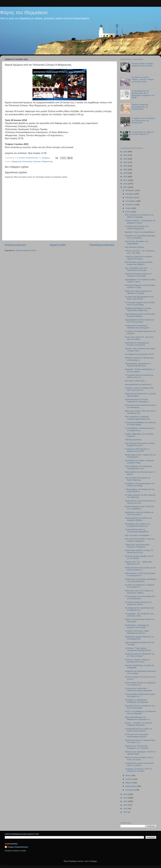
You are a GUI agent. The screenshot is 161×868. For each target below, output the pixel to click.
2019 (126, 173)
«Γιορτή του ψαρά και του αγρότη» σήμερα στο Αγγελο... (139, 258)
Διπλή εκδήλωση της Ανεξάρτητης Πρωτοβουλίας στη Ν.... (139, 467)
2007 (126, 812)
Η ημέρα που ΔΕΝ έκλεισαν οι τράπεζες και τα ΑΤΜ (137, 450)
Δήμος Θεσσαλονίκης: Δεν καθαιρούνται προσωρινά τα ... (138, 718)
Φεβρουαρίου (131, 786)
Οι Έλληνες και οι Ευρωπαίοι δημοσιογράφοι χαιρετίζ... (137, 735)
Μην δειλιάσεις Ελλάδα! (134, 247)
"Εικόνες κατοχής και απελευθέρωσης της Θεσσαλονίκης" (140, 107)
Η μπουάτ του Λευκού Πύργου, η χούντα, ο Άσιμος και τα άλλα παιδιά (143, 79)
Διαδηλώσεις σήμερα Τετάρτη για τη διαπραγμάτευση (139, 638)
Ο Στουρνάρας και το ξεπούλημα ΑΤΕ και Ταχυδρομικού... (140, 597)
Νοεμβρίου (130, 194)
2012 (126, 801)
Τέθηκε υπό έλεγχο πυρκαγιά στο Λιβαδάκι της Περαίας (138, 292)
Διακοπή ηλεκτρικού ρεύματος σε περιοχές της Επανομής (138, 275)
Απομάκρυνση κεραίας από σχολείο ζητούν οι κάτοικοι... (139, 764)
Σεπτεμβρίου (131, 201)
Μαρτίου (129, 783)
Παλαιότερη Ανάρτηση (102, 245)
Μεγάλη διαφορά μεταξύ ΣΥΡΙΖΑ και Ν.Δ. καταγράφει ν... (140, 508)
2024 (126, 155)
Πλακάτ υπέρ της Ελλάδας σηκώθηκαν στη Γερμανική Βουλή (141, 580)
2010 (126, 809)
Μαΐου (128, 776)
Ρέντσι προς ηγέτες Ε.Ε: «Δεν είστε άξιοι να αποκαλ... (139, 338)
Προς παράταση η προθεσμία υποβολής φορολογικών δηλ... (138, 418)
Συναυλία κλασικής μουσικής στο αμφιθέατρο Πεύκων (138, 603)
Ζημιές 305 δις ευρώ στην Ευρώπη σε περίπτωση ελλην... (140, 502)
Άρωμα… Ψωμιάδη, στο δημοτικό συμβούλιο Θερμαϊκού (139, 724)
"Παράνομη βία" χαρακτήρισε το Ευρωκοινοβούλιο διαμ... (138, 365)
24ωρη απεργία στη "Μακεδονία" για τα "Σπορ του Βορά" (140, 655)
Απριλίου (129, 779)
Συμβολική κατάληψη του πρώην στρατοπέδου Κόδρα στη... (138, 309)
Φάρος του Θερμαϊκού (24, 13)
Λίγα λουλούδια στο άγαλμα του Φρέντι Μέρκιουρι (138, 479)
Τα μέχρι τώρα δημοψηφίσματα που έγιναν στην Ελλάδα (139, 298)
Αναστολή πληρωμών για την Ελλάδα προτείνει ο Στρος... (140, 286)
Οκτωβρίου (130, 198)
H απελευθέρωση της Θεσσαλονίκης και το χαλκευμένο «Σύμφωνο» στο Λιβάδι (143, 94)
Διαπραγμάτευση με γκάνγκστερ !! (139, 384)
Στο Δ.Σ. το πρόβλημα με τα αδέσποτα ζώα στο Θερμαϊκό (140, 712)
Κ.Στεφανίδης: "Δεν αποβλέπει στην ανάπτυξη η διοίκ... (139, 615)
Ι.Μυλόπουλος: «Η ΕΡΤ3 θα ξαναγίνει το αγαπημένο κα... (140, 574)
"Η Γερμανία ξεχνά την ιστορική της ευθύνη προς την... (139, 376)
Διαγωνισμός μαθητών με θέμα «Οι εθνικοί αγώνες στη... (139, 551)
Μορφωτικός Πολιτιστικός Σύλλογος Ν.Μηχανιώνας (32, 162)
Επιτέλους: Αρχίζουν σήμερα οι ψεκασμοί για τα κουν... (137, 661)
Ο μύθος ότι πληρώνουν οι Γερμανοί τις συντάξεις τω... (140, 586)
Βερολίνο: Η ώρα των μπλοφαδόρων (140, 232)
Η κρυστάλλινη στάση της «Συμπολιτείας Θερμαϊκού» (137, 531)
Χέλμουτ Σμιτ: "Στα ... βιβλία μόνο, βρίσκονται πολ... (139, 563)
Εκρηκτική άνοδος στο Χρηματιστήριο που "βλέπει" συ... (140, 741)
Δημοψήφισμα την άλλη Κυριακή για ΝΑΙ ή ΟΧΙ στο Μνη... (140, 321)
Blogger (94, 861)
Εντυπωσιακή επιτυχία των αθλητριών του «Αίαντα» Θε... (140, 684)
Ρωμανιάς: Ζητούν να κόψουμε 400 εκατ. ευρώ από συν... (139, 389)
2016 (126, 184)
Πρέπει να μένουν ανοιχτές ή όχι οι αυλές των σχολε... (139, 758)
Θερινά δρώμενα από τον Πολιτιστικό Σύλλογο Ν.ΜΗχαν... (140, 315)
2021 (126, 166)
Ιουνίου (129, 212)
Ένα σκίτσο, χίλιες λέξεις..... (136, 381)
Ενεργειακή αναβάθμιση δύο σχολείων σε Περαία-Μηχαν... (140, 424)
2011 (126, 805)
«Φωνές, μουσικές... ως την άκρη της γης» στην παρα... (140, 252)
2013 (126, 798)
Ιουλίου (129, 208)
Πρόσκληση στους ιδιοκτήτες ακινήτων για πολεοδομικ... (141, 406)
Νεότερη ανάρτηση (15, 245)
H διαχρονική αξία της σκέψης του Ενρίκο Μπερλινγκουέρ (139, 730)
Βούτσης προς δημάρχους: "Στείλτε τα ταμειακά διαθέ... (140, 753)
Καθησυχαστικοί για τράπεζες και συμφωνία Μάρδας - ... (138, 519)
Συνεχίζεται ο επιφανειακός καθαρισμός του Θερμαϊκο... (137, 701)
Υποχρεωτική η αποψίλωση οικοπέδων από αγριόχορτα (137, 327)
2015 (126, 187)
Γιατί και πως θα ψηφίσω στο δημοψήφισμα (137, 242)
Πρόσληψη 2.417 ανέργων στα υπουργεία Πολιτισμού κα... (137, 525)
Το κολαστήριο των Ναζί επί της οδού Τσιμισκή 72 (143, 133)
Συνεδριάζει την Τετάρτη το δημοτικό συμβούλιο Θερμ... (140, 462)
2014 (126, 794)
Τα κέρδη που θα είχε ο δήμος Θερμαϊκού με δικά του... (137, 632)
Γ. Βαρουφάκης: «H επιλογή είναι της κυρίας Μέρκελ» (140, 490)
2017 (126, 180)
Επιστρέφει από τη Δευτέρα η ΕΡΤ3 (139, 354)
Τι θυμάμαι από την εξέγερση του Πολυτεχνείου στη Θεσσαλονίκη (143, 120)
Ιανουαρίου (130, 790)
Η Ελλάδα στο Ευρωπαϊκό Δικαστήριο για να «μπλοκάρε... (140, 237)
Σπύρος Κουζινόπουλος (18, 847)
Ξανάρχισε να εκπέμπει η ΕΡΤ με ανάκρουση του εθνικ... (138, 770)
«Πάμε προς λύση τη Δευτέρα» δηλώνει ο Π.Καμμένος (137, 546)
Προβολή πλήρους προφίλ (15, 851)
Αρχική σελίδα (58, 245)
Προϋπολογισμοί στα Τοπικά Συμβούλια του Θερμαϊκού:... (138, 401)
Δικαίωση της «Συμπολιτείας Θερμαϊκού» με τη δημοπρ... (137, 747)
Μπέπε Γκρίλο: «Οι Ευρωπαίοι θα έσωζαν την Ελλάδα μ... (139, 263)
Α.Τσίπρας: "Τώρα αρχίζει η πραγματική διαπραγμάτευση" (138, 649)
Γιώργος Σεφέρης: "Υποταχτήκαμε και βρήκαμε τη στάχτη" (140, 222)
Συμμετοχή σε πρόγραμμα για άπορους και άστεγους (137, 344)
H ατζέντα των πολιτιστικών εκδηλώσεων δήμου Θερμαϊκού (139, 689)
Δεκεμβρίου (130, 190)
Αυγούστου (130, 205)
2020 (126, 169)
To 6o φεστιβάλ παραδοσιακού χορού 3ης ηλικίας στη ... (140, 695)
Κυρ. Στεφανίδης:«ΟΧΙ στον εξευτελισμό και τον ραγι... (137, 269)
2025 (126, 152)
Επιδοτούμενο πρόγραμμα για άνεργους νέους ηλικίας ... (137, 626)
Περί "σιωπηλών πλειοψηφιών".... (139, 535)
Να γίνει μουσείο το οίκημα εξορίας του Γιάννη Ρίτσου (142, 65)
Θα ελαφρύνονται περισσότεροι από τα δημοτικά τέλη (140, 609)
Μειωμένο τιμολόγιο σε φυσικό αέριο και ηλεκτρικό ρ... (140, 359)
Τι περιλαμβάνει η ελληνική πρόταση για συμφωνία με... (140, 429)
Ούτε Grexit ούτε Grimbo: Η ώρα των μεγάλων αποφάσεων (140, 540)
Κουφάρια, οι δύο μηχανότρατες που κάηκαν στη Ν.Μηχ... (140, 485)
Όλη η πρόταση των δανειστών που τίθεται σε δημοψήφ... (139, 216)
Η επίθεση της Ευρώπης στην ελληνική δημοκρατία (137, 227)
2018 (126, 177)
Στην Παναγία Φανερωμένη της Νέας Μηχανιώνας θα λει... (140, 444)
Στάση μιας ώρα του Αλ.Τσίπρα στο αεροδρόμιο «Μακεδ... (139, 592)
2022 (126, 162)
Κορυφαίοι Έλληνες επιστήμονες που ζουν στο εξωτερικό (140, 707)
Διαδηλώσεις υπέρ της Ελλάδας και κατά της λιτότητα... (139, 513)
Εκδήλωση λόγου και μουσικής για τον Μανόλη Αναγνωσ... (140, 569)
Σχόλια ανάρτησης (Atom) (26, 250)
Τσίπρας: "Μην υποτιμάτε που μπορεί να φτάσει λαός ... (140, 350)
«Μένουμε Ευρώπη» (133, 440)
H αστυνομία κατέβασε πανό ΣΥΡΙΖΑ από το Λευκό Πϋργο (140, 304)
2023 (126, 159)
